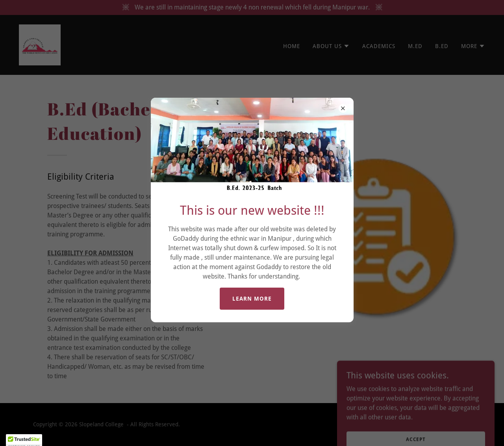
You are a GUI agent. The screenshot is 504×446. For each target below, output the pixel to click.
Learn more (252, 299)
